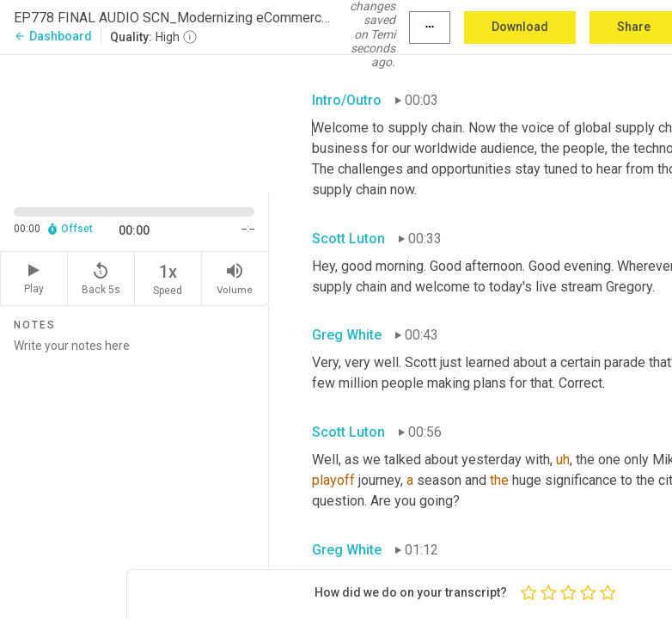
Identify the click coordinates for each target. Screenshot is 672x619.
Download (520, 27)
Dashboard (53, 36)
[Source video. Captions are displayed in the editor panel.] (134, 122)
